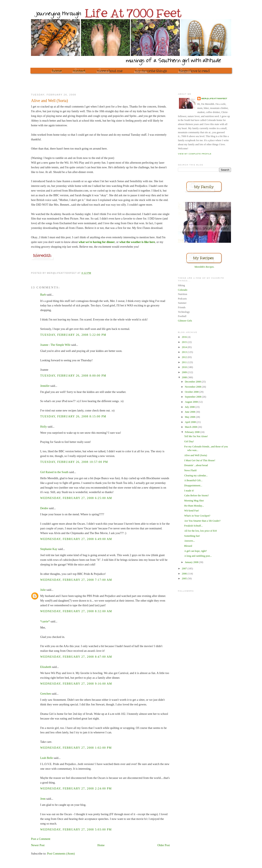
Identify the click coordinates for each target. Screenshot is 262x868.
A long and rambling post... (198, 556)
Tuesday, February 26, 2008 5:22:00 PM (73, 335)
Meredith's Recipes (204, 267)
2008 (185, 377)
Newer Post (38, 845)
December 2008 (193, 382)
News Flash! (191, 470)
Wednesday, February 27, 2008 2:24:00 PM (76, 788)
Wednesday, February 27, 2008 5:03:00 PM (76, 829)
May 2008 (190, 417)
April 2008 (191, 422)
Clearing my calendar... (196, 476)
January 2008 (192, 562)
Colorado (183, 290)
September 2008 (193, 397)
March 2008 (191, 427)
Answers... (190, 541)
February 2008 (193, 432)
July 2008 (190, 407)
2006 (185, 574)
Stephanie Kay (49, 549)
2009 (185, 372)
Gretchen (46, 694)
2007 (185, 569)
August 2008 (192, 402)
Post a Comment (41, 839)
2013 (185, 352)
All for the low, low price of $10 (201, 531)
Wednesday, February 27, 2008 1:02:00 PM (76, 748)
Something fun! (192, 536)
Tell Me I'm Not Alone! (196, 436)
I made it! (189, 491)
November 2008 (193, 387)
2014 (185, 347)
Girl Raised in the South (54, 472)
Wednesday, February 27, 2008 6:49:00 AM (76, 539)
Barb (43, 295)
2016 (185, 337)
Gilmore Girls (185, 321)
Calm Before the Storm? (196, 496)
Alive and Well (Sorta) (196, 455)
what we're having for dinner (97, 242)
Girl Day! (189, 441)
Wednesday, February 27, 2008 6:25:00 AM (76, 498)
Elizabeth (46, 667)
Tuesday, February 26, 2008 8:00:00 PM (73, 376)
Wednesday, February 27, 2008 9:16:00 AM (76, 684)
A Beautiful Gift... (193, 480)
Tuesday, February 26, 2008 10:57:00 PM (74, 462)
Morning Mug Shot (194, 501)
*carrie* (45, 621)
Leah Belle (47, 758)
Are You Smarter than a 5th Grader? (202, 521)
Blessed (188, 546)
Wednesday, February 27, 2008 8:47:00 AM (76, 657)
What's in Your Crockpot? (197, 516)
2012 (185, 357)
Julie (43, 590)
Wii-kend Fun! (192, 511)
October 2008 (192, 392)
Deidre (44, 508)
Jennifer (45, 386)
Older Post (164, 845)
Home (101, 845)
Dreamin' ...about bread (196, 465)
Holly (44, 427)
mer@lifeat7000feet (214, 98)
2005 (185, 579)
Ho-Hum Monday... (194, 506)
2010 (185, 367)
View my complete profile (195, 154)
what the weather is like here (137, 242)
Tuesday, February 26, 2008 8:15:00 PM (73, 416)
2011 (185, 362)
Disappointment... (193, 486)
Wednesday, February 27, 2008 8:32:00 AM (76, 611)
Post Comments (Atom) (61, 854)
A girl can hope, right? (196, 551)
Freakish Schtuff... (194, 526)
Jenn (43, 799)
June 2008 (190, 412)
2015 (185, 342)
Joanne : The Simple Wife (55, 345)
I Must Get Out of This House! (200, 460)
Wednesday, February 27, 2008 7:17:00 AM (76, 580)
